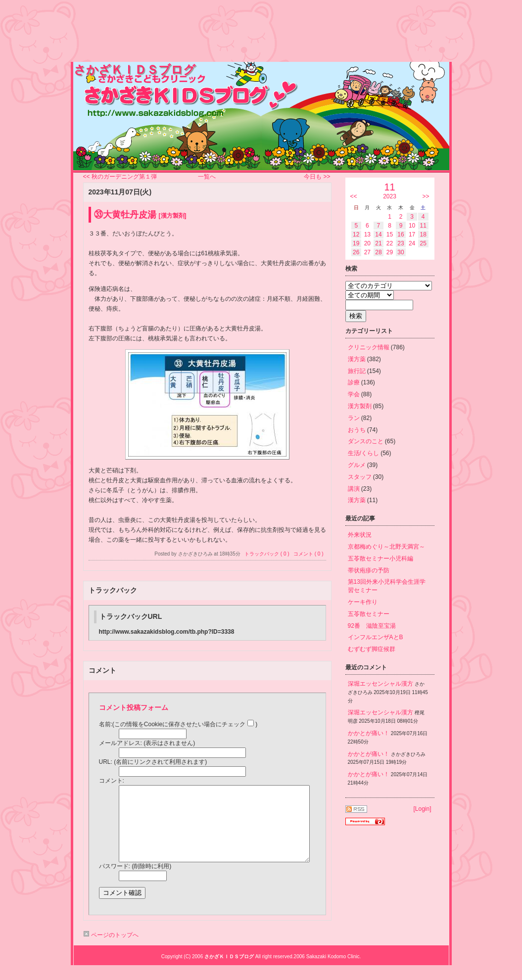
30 (401, 252)
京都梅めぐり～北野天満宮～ (386, 547)
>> (426, 196)
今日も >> (317, 177)
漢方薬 (357, 359)
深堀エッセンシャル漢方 (380, 684)
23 (401, 243)
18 (423, 234)
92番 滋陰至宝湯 (372, 626)
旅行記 (357, 371)
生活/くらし (363, 453)
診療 (354, 382)
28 (378, 252)
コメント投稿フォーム (134, 707)
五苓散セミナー (369, 614)
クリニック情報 (369, 347)
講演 (354, 489)
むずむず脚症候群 (372, 649)
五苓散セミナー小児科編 (380, 559)
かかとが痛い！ (369, 733)
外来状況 (360, 535)
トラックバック (113, 590)
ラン (354, 418)
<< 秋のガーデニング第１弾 (120, 177)
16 (401, 234)
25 (423, 243)
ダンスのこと (366, 441)
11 (423, 226)
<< (354, 196)
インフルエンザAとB (376, 637)
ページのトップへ (111, 950)
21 (378, 243)
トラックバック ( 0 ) (267, 554)
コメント (102, 670)
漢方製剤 (360, 406)
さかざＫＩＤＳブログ (135, 70)
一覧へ (207, 177)
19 (356, 243)
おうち (357, 430)
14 (378, 234)
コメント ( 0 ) (308, 554)
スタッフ (360, 477)
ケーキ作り (363, 602)
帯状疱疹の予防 (369, 570)
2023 (390, 196)
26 (356, 252)
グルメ (357, 465)
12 (356, 234)
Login (422, 809)
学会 (354, 394)
